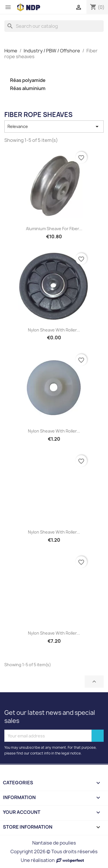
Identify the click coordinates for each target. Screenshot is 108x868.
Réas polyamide (28, 80)
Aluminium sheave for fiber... (54, 229)
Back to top (94, 682)
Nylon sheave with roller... (54, 330)
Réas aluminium (28, 88)
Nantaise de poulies (54, 843)
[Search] (54, 26)
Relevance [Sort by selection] (54, 127)
